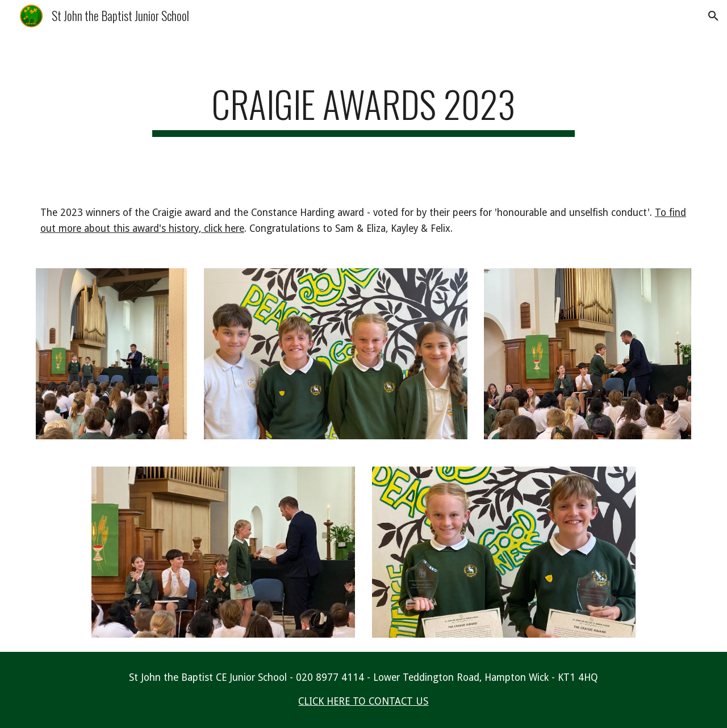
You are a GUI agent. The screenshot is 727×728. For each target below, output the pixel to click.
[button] (713, 16)
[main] (363, 109)
